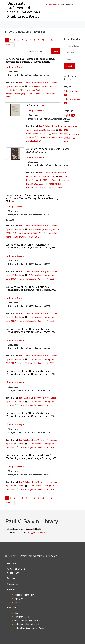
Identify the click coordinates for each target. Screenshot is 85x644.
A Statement (34, 105)
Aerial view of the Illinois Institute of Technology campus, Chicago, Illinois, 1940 (31, 246)
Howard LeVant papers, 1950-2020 (42, 86)
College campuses (72, 99)
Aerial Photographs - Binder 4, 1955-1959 (37, 447)
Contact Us (13, 584)
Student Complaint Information (27, 624)
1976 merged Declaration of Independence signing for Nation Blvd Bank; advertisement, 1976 (32, 94)
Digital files (15, 90)
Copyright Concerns (22, 617)
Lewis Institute (71, 126)
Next (10, 45)
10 (43, 40)
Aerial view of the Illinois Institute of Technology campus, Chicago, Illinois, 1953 (31, 330)
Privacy (17, 613)
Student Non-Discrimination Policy (29, 628)
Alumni (16, 602)
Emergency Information (24, 595)
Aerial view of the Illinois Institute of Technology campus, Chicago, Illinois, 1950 (31, 288)
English (67, 115)
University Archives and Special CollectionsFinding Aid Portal (24, 10)
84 (52, 40)
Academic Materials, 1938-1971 (28, 233)
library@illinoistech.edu (37, 533)
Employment (19, 599)
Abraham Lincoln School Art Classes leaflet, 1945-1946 (48, 150)
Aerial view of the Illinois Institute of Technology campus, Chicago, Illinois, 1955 (31, 415)
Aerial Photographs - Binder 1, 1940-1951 (37, 279)
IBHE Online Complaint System (27, 620)
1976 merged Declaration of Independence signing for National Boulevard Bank (31, 60)
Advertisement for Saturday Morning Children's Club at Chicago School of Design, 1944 (32, 198)
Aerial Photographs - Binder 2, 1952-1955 (37, 363)
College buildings (72, 91)
